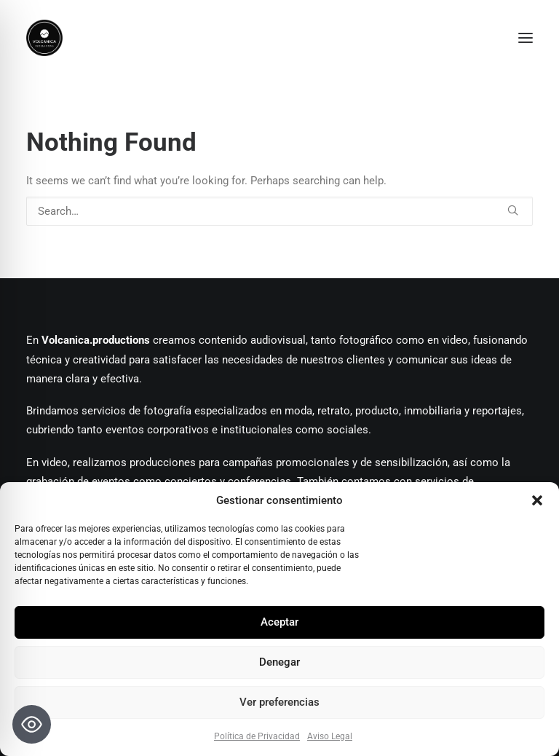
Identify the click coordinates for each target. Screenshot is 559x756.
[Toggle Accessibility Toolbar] (32, 724)
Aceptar (279, 622)
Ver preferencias (279, 702)
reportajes (497, 411)
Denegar (279, 662)
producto (377, 411)
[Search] (279, 211)
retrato (334, 411)
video (455, 340)
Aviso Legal (330, 736)
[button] (537, 500)
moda (297, 411)
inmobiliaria (433, 411)
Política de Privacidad (257, 736)
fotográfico (366, 340)
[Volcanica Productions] (279, 38)
